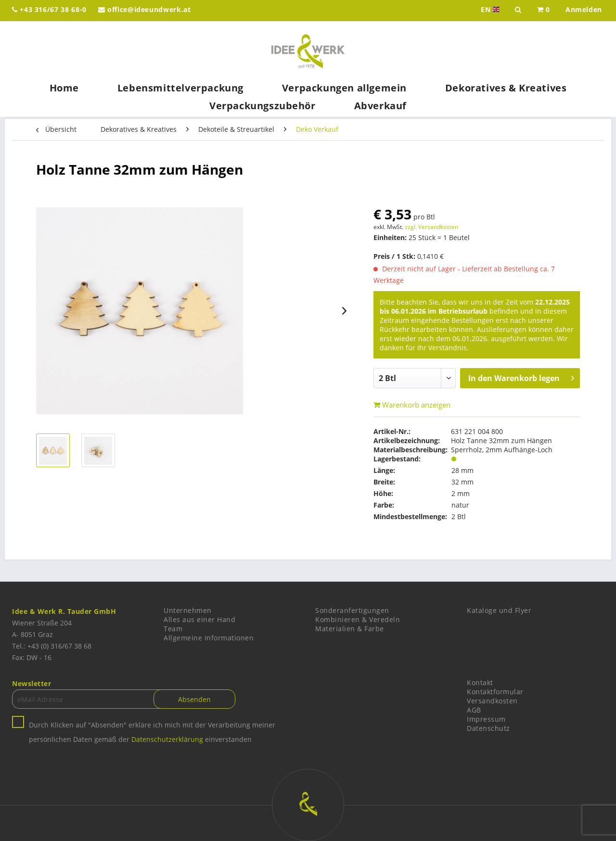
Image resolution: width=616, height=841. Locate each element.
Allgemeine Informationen (209, 638)
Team (173, 629)
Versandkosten (492, 701)
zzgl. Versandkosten (431, 227)
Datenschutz (488, 728)
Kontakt (480, 682)
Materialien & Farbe (350, 629)
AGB (474, 710)
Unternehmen (188, 610)
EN (491, 10)
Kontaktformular (495, 692)
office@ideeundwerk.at (145, 9)
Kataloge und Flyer (499, 610)
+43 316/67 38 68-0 (49, 9)
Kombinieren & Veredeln (358, 619)
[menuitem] (544, 11)
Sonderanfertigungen (352, 610)
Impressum (486, 719)
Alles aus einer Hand (199, 619)
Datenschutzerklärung (167, 739)
